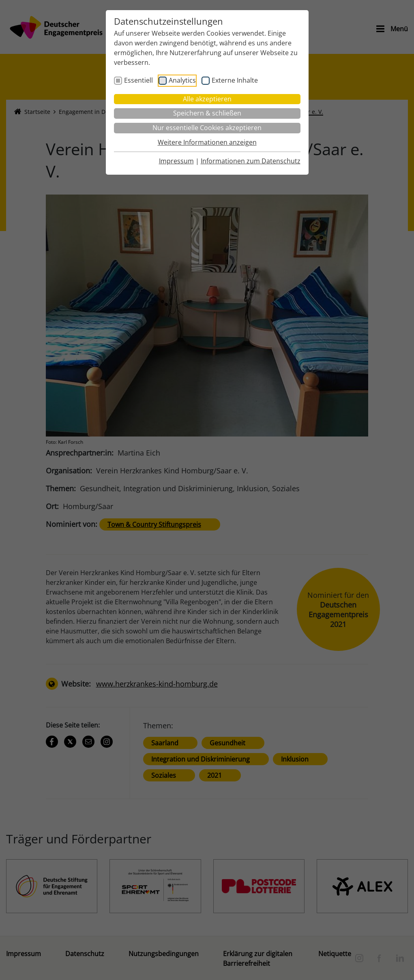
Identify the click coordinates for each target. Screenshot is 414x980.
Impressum (176, 161)
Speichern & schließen (207, 113)
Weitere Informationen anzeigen (207, 142)
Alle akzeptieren (207, 99)
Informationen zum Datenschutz (251, 161)
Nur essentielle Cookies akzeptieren (207, 128)
